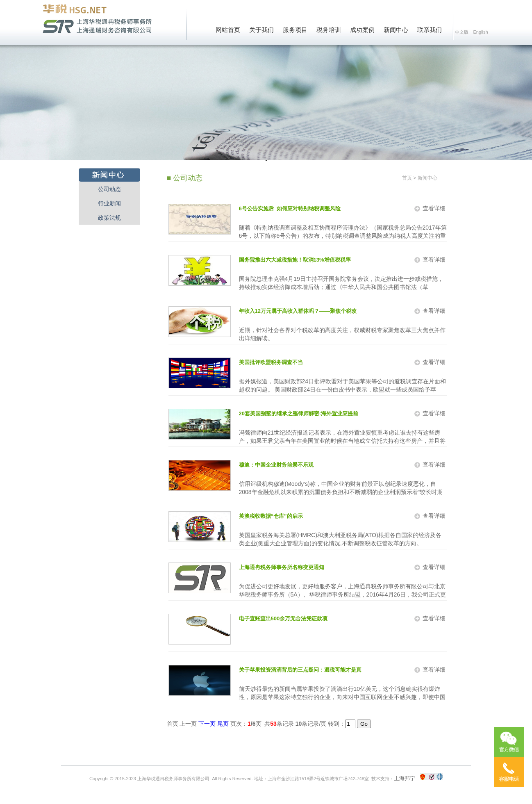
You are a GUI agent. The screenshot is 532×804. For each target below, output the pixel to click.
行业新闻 (109, 203)
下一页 (207, 724)
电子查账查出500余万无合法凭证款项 (283, 618)
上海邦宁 (405, 778)
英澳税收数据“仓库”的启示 (271, 516)
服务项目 (295, 30)
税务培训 (329, 30)
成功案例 (362, 30)
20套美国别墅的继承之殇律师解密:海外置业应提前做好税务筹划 (299, 415)
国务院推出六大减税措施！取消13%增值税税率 (295, 260)
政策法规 (109, 218)
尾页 (223, 724)
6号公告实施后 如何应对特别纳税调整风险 (290, 208)
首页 (407, 178)
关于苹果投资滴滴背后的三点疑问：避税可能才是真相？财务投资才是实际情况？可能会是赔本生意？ (300, 671)
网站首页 (228, 30)
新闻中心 (396, 30)
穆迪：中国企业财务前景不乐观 (276, 465)
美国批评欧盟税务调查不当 (271, 362)
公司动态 (109, 189)
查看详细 (434, 208)
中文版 (462, 32)
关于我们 (261, 30)
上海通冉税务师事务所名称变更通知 (282, 567)
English (480, 32)
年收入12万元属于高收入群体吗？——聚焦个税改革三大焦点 (298, 312)
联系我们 (430, 30)
